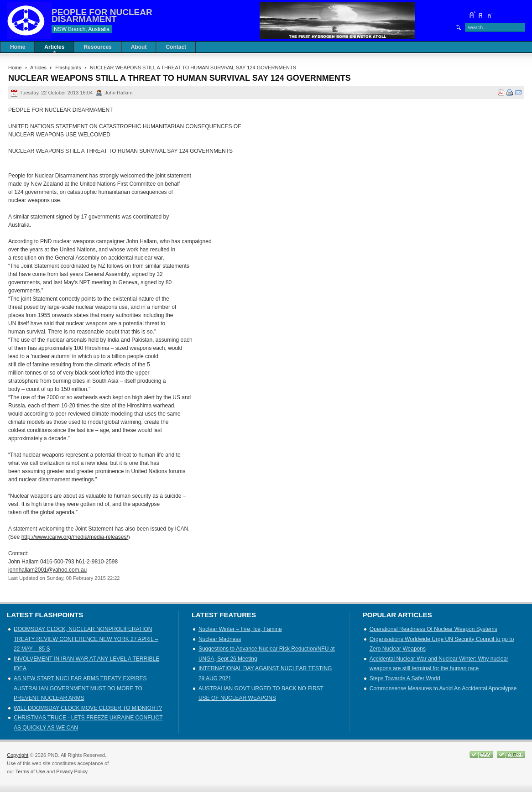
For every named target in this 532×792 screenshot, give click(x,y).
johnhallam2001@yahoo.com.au (47, 570)
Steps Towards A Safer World (405, 678)
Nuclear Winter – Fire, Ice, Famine (240, 629)
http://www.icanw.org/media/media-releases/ (75, 537)
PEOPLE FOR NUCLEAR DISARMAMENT (102, 16)
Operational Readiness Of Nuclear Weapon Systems (433, 629)
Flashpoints (68, 68)
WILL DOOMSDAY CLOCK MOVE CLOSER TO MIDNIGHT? (88, 708)
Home (15, 68)
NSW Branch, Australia (82, 29)
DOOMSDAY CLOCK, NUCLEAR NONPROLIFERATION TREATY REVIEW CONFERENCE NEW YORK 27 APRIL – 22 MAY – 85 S (86, 639)
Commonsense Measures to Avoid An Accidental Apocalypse (443, 688)
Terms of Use (30, 771)
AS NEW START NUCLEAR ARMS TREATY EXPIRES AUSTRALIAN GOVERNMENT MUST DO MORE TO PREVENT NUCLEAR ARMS (80, 688)
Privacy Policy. (72, 771)
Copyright (18, 755)
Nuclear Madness (220, 639)
